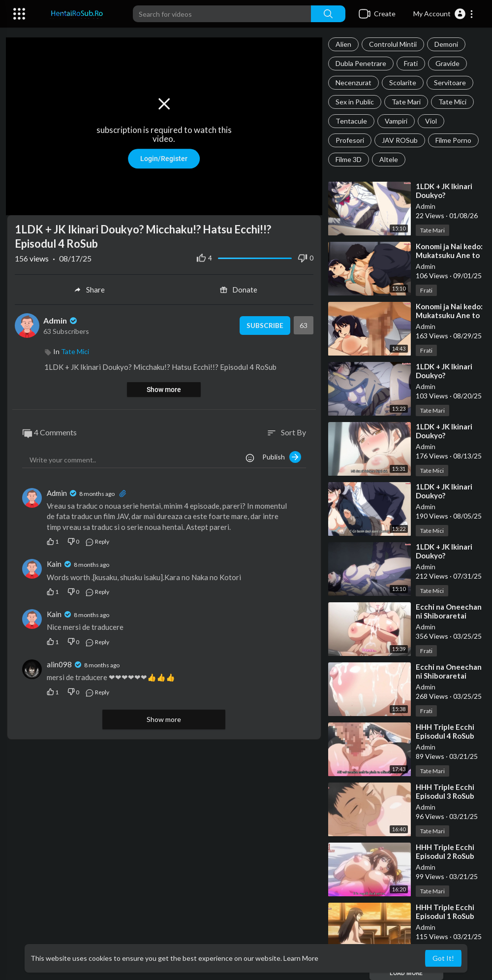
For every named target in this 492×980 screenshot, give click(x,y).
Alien (343, 44)
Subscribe (263, 324)
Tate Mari (406, 102)
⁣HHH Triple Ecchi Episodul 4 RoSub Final (445, 736)
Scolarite (403, 82)
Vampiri (396, 121)
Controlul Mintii (393, 44)
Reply (97, 540)
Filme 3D (349, 159)
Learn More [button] (301, 958)
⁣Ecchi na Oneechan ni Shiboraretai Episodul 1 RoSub (449, 676)
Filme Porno (453, 140)
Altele (389, 159)
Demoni (446, 44)
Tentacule (351, 121)
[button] (444, 14)
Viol (431, 121)
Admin (426, 206)
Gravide (447, 63)
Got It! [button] (443, 958)
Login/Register (164, 158)
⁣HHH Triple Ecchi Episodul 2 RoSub (445, 851)
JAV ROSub (400, 140)
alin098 (59, 662)
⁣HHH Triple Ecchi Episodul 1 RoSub (445, 912)
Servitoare (450, 82)
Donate (239, 288)
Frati (411, 63)
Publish (282, 455)
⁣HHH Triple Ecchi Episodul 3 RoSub (445, 791)
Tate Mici (452, 102)
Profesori (350, 140)
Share (89, 288)
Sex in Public (355, 102)
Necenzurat (354, 82)
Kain (54, 562)
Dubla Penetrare (361, 63)
